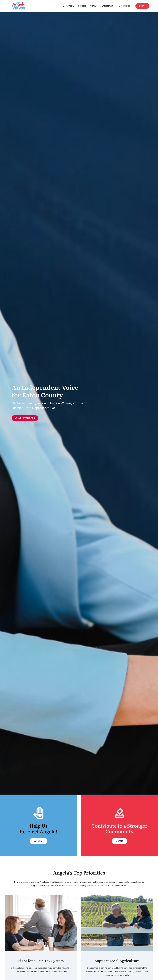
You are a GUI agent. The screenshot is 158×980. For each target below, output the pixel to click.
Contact (94, 6)
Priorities (82, 6)
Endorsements (108, 6)
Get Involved (124, 6)
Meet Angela (68, 6)
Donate (142, 6)
